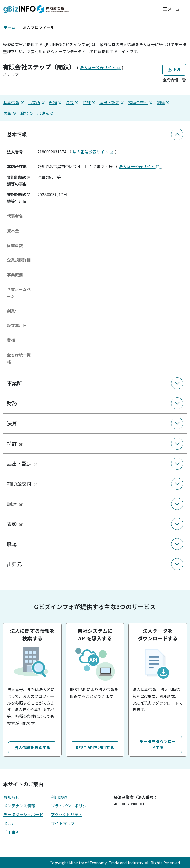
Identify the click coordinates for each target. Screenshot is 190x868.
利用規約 (59, 797)
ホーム (9, 27)
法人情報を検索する (32, 747)
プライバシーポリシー (71, 806)
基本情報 (14, 103)
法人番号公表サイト (101, 67)
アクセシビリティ (67, 814)
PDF (174, 69)
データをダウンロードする (158, 744)
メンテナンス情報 (19, 806)
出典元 (46, 113)
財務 (56, 103)
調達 (164, 103)
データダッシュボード (23, 814)
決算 (73, 103)
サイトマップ (63, 823)
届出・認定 (112, 103)
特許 (90, 103)
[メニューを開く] (173, 9)
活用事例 (11, 832)
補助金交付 (141, 103)
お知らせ (11, 797)
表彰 (10, 113)
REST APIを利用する (95, 747)
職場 (27, 113)
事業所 (37, 103)
